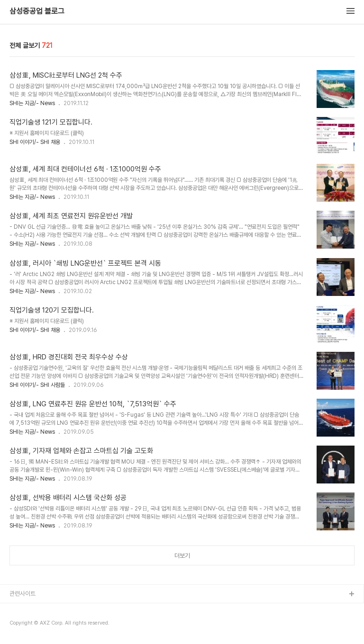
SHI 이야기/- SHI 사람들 (37, 385)
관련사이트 (23, 594)
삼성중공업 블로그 (37, 11)
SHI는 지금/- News (32, 103)
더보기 (182, 556)
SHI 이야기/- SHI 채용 (35, 142)
